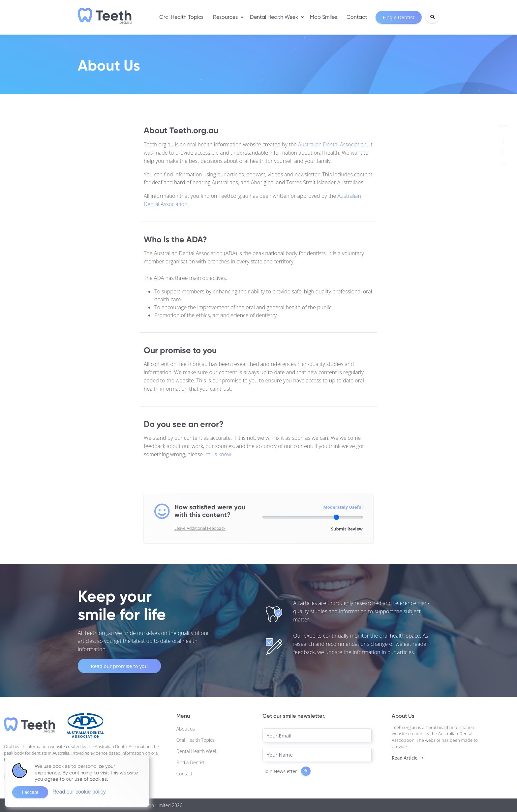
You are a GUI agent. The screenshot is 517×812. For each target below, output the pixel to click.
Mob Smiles (323, 17)
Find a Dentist (191, 762)
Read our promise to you (119, 666)
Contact (357, 17)
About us (186, 729)
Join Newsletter (288, 771)
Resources (225, 17)
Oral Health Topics (181, 17)
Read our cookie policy (79, 792)
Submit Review (347, 529)
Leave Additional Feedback (200, 528)
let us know (217, 454)
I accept (30, 792)
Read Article (405, 758)
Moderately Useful (343, 507)
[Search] (432, 17)
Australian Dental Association (332, 144)
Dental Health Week (274, 17)
